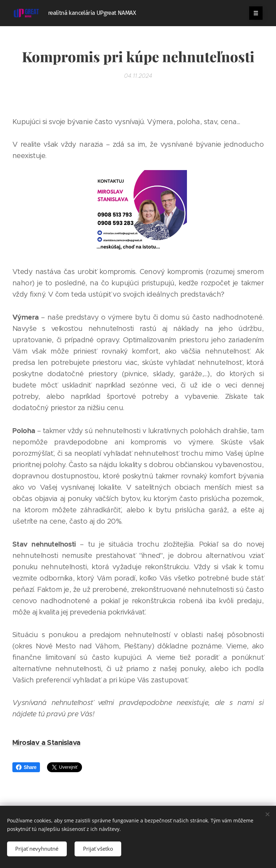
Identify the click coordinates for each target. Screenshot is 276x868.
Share (26, 767)
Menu (254, 13)
